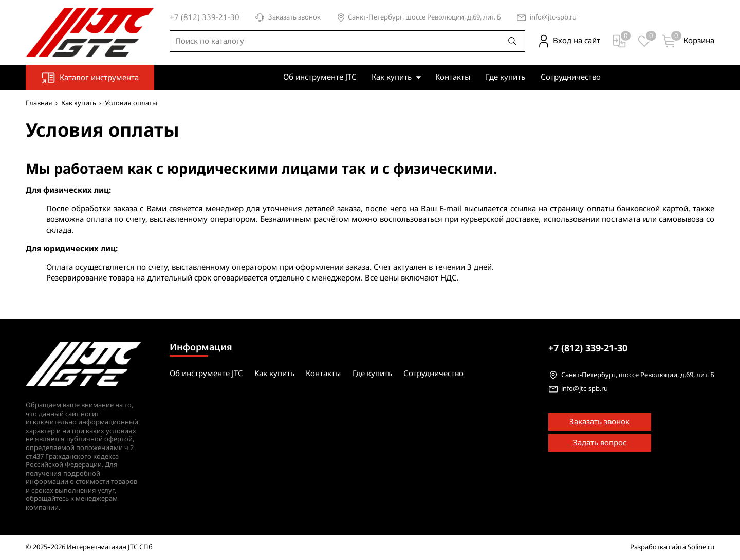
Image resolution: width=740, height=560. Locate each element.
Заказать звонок (288, 18)
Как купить (392, 77)
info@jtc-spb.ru (553, 18)
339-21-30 (588, 348)
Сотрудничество (571, 77)
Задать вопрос (600, 443)
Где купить (505, 77)
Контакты (453, 77)
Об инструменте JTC (320, 77)
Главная (39, 103)
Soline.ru (701, 547)
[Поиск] (512, 41)
